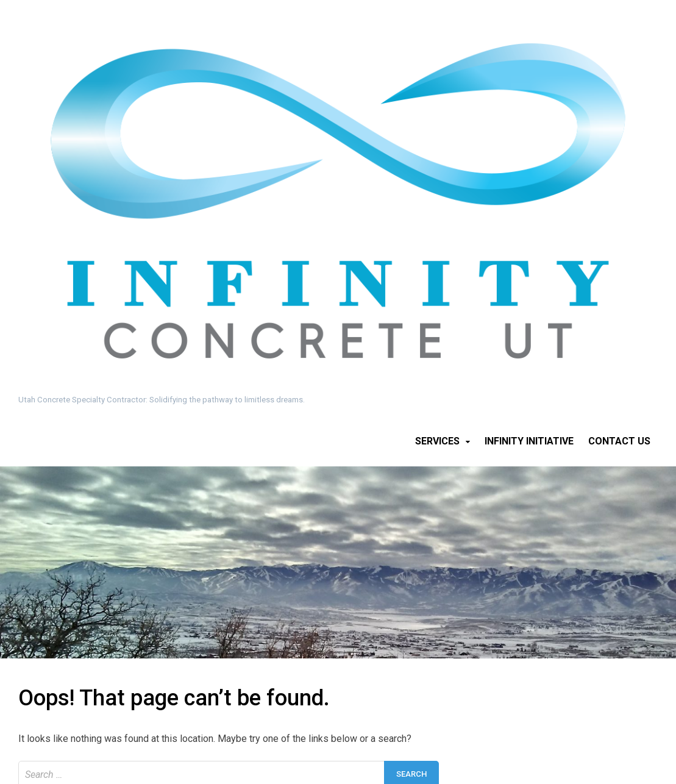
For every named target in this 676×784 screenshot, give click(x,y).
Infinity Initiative (529, 441)
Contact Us (619, 441)
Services (437, 441)
